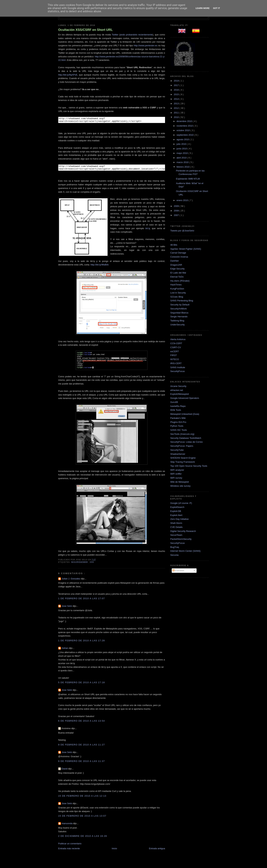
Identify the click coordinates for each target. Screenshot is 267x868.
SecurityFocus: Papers (182, 446)
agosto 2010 (183, 139)
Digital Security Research (183, 531)
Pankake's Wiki (178, 418)
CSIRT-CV (176, 347)
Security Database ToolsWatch (186, 438)
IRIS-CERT (176, 363)
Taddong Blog (177, 321)
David (65, 771)
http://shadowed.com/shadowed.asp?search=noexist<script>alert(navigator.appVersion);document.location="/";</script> (123, 169)
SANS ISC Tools (179, 430)
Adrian (65, 650)
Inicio (114, 851)
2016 (177, 90)
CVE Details (176, 527)
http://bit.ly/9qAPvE (68, 75)
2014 (177, 99)
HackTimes (176, 285)
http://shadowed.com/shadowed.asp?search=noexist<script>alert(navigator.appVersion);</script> (123, 120)
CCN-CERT (176, 343)
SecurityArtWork (179, 309)
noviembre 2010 (185, 126)
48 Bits (174, 245)
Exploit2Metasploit (180, 394)
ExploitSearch (177, 507)
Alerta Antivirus (178, 339)
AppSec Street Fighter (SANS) (186, 249)
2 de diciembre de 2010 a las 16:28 (83, 838)
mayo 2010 (183, 153)
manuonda (67, 825)
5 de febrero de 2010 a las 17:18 (81, 685)
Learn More (203, 8)
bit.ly (148, 230)
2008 (177, 211)
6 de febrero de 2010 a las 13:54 (81, 723)
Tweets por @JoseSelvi (182, 231)
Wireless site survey (180, 486)
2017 (177, 85)
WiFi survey (176, 478)
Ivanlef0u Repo (178, 406)
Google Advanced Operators (185, 398)
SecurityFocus (177, 371)
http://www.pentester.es (146, 45)
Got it (217, 8)
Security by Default (180, 305)
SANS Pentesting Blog (182, 301)
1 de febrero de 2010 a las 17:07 (81, 601)
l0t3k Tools (176, 410)
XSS (92, 564)
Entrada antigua (157, 851)
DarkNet (174, 261)
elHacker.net (177, 390)
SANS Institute (178, 367)
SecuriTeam (176, 535)
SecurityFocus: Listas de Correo (186, 442)
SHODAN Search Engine (183, 458)
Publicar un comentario (70, 846)
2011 (177, 113)
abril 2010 (182, 158)
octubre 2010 (184, 130)
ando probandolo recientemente (136, 35)
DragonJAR (176, 265)
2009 (177, 206)
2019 (177, 81)
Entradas (178, 571)
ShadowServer (178, 454)
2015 (177, 94)
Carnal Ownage (178, 253)
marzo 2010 (183, 162)
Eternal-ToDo (177, 277)
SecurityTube (177, 450)
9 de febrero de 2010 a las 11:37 (81, 763)
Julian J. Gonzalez (71, 581)
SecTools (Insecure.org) (182, 434)
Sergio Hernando (179, 317)
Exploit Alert (176, 515)
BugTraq (175, 547)
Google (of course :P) (181, 503)
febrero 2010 (183, 167)
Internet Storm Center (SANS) (185, 551)
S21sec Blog (177, 297)
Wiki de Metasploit (179, 482)
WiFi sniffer (176, 474)
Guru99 (174, 402)
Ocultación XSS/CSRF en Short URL (85, 30)
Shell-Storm (176, 523)
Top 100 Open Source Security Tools (189, 466)
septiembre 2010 (185, 135)
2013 (177, 104)
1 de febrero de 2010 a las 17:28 (81, 643)
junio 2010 (182, 149)
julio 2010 (182, 144)
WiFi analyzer (177, 470)
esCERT (175, 351)
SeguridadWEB (80, 564)
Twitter (115, 35)
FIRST (174, 355)
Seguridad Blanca (179, 313)
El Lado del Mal (178, 273)
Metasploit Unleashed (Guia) (185, 414)
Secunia (174, 555)
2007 (177, 215)
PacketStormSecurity (181, 539)
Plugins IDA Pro (178, 422)
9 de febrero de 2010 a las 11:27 (81, 747)
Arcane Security (178, 386)
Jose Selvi (67, 608)
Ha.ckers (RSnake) (180, 281)
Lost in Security (178, 293)
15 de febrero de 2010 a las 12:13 (82, 798)
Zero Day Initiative (179, 519)
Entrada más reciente (69, 851)
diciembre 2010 (185, 121)
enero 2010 (183, 200)
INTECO (175, 359)
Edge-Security (177, 269)
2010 (177, 117)
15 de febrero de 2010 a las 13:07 (82, 818)
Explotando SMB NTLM (188, 179)
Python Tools (177, 426)
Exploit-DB (176, 511)
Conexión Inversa (179, 257)
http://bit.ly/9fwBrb (100, 267)
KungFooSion (177, 289)
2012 (177, 108)
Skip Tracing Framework (183, 462)
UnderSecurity (177, 325)
